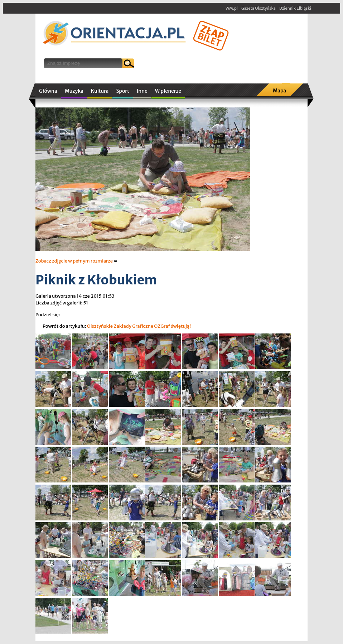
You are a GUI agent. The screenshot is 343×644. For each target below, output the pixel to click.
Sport (122, 91)
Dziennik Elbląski (295, 8)
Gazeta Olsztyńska (259, 8)
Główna (48, 91)
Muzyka (74, 91)
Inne (142, 91)
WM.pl (232, 8)
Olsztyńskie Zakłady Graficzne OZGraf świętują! (139, 326)
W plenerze (168, 91)
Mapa (279, 91)
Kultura (100, 91)
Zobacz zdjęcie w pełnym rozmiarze (76, 261)
